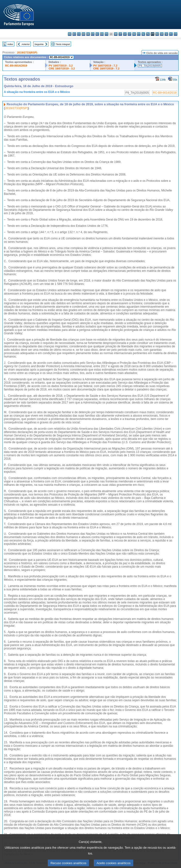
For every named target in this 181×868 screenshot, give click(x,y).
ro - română (157, 34)
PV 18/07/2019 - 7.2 (105, 66)
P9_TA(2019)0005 (150, 66)
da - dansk (83, 34)
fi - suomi (171, 34)
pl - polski (148, 34)
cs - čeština (79, 34)
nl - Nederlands (143, 34)
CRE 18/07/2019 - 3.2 (62, 69)
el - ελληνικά (97, 34)
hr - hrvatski (116, 34)
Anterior (26, 44)
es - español (74, 34)
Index (10, 44)
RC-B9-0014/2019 (16, 66)
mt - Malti (139, 34)
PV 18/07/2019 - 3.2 (61, 66)
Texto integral (63, 44)
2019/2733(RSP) (27, 53)
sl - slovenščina (166, 34)
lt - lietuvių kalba (130, 34)
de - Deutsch (88, 34)
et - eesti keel (93, 34)
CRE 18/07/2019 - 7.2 (106, 69)
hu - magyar (134, 34)
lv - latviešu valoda (125, 34)
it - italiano (120, 34)
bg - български (70, 34)
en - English (102, 34)
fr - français (106, 34)
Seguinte (39, 44)
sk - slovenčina (162, 34)
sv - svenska (176, 34)
